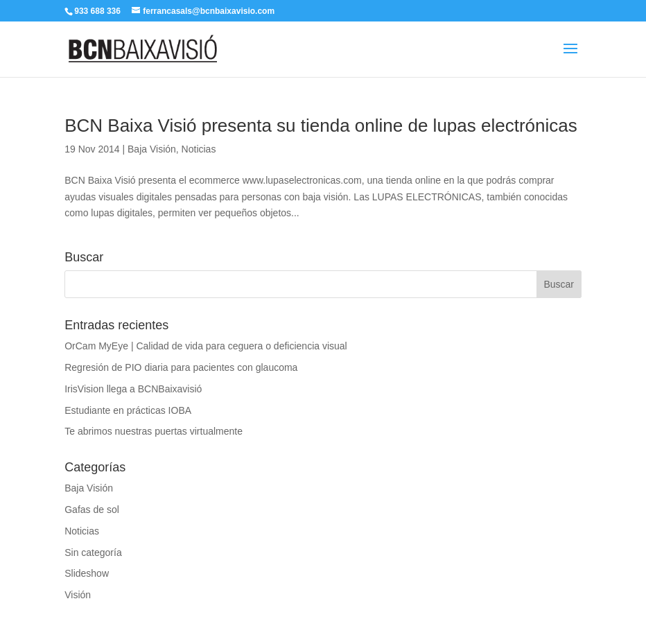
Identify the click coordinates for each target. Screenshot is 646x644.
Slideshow (87, 573)
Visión (78, 595)
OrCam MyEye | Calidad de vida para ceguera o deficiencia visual (206, 346)
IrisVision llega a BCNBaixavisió (133, 389)
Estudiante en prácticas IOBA (128, 410)
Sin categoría (93, 552)
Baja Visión (152, 149)
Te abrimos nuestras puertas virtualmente (154, 431)
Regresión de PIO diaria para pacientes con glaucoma (181, 367)
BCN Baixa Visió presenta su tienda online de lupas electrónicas (321, 125)
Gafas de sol (92, 510)
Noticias (199, 149)
